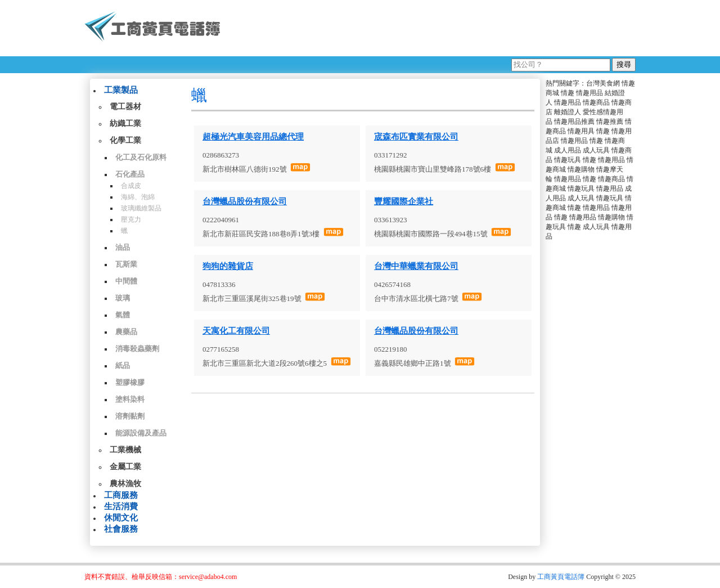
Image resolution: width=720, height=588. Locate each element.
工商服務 (121, 495)
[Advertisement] (433, 28)
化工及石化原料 (141, 157)
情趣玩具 (568, 160)
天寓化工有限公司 (236, 331)
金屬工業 (125, 467)
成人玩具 (596, 150)
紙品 (123, 365)
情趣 (568, 93)
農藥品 (126, 332)
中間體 (126, 281)
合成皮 (131, 186)
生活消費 (121, 506)
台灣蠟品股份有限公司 (245, 201)
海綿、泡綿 (138, 197)
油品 (123, 247)
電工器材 (125, 107)
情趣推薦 (610, 122)
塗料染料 (130, 399)
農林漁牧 (125, 484)
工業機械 (125, 450)
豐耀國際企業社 (404, 201)
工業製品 (121, 90)
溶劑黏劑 (130, 416)
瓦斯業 (126, 264)
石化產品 (130, 174)
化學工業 (125, 140)
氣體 (123, 315)
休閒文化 (121, 518)
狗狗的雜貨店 (228, 266)
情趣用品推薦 (574, 122)
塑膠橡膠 (130, 382)
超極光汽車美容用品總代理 (253, 137)
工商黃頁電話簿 (561, 577)
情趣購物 (581, 169)
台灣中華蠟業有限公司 (416, 266)
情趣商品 (596, 102)
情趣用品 (589, 93)
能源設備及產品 (141, 433)
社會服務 (121, 529)
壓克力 (131, 219)
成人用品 (568, 150)
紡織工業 (125, 124)
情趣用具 (581, 131)
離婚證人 (568, 112)
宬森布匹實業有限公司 (416, 137)
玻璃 (123, 298)
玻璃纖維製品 (141, 208)
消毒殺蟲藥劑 (137, 349)
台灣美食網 (603, 83)
